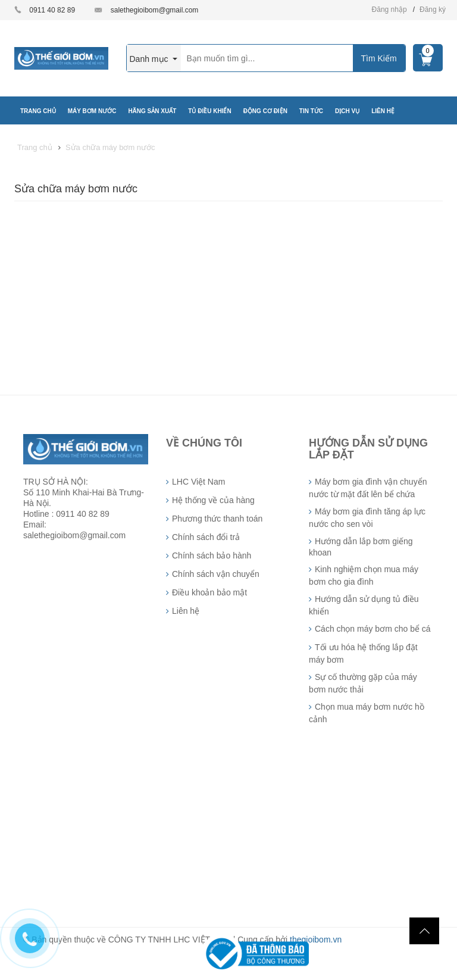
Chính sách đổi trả (206, 537)
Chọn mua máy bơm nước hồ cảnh (367, 713)
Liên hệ (186, 611)
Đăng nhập (389, 10)
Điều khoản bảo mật (209, 592)
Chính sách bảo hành (212, 555)
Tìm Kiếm (378, 58)
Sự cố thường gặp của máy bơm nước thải (363, 683)
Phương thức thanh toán (217, 519)
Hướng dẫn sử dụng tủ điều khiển (364, 605)
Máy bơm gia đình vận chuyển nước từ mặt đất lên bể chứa (368, 488)
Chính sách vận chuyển (216, 574)
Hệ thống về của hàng (213, 500)
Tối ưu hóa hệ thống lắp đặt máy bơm (363, 653)
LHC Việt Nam (198, 482)
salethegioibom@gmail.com (155, 10)
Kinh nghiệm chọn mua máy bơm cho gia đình (364, 575)
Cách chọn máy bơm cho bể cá (373, 629)
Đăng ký (433, 10)
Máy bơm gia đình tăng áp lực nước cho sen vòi (367, 518)
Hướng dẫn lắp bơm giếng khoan (361, 547)
